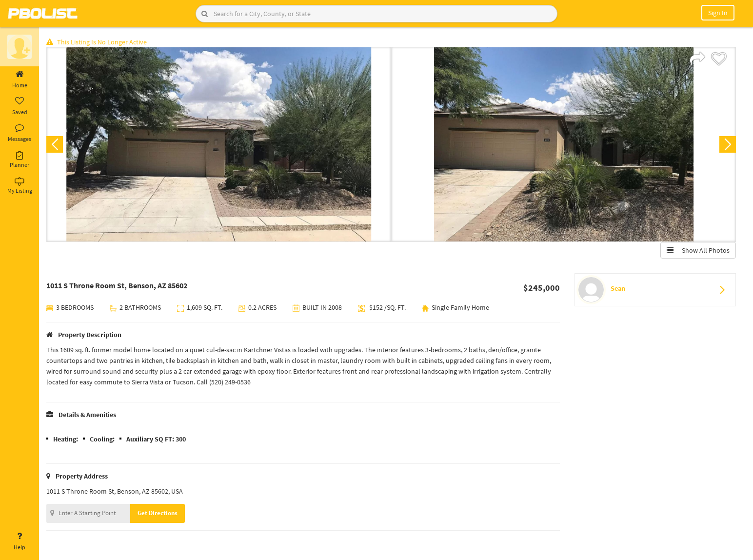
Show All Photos (698, 250)
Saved (20, 106)
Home (20, 80)
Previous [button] (55, 144)
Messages (20, 133)
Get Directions (158, 513)
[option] (219, 144)
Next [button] (728, 144)
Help (20, 541)
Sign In (718, 13)
